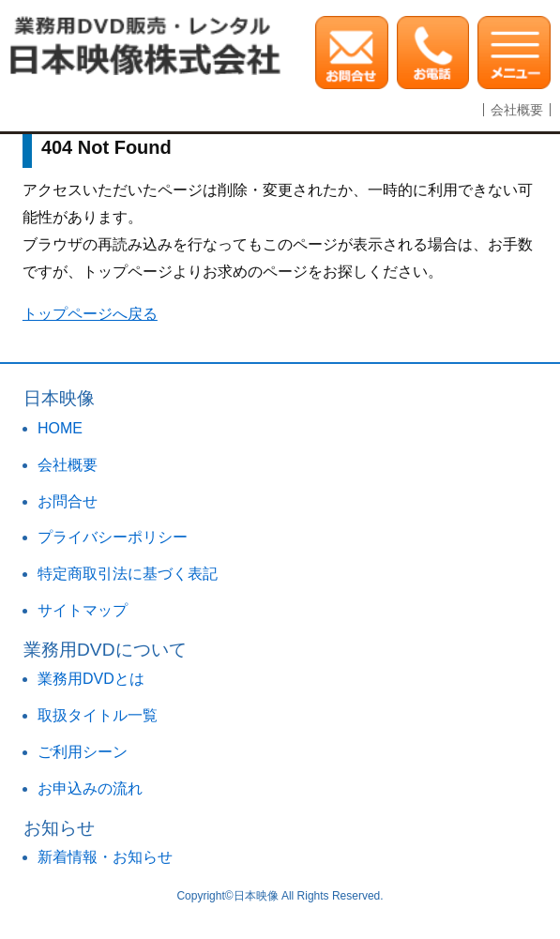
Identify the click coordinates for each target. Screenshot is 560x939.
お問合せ (68, 501)
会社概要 (517, 110)
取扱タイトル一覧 (98, 715)
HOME (60, 428)
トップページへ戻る (90, 314)
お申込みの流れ (90, 788)
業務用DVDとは (91, 679)
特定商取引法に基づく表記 (128, 574)
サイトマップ (83, 610)
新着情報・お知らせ (105, 857)
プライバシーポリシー (113, 537)
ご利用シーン (83, 752)
